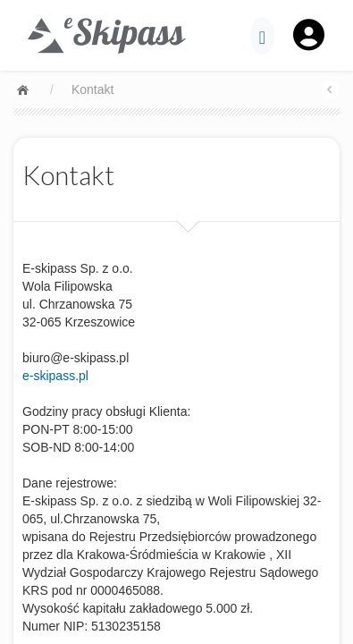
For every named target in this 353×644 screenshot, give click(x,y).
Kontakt (92, 89)
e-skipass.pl (55, 376)
